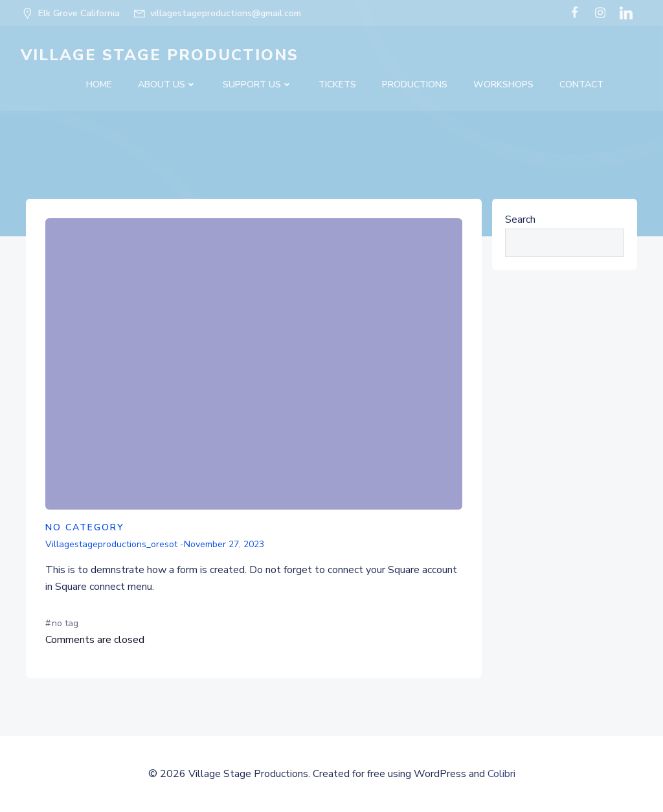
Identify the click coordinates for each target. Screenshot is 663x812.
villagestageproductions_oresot (111, 544)
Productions (415, 85)
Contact (581, 85)
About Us (167, 85)
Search (520, 220)
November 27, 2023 (224, 544)
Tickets (337, 85)
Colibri (501, 774)
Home (99, 85)
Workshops (503, 85)
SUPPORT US (258, 85)
